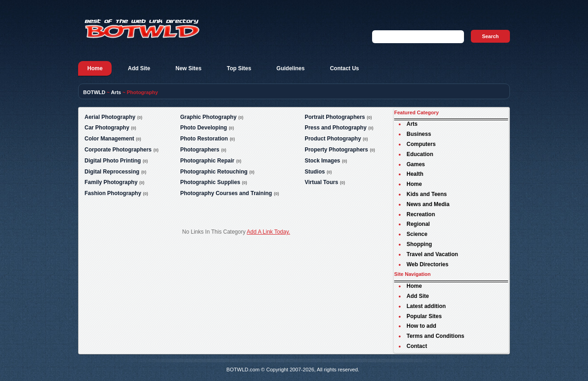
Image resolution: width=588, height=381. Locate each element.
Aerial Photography (110, 117)
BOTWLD (94, 92)
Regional (418, 224)
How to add (421, 326)
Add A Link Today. (268, 232)
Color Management (109, 139)
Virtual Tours (321, 182)
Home (95, 68)
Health (415, 174)
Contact (417, 346)
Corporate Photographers (118, 150)
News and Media (428, 204)
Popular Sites (424, 316)
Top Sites (239, 68)
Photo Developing (204, 128)
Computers (421, 144)
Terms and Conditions (435, 336)
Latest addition (426, 306)
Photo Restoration (204, 139)
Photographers (200, 150)
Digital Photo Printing (113, 161)
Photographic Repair (207, 161)
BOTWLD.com (243, 370)
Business (419, 134)
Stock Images (322, 161)
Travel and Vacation (432, 254)
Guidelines (291, 68)
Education (420, 154)
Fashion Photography (113, 193)
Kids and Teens (427, 194)
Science (417, 234)
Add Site (139, 68)
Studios (315, 172)
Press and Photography (336, 128)
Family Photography (111, 182)
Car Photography (107, 128)
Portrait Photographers (335, 117)
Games (416, 164)
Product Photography (333, 139)
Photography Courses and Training (226, 193)
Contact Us (344, 68)
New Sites (189, 68)
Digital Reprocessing (112, 172)
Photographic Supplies (210, 182)
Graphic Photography (208, 117)
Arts (116, 92)
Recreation (421, 214)
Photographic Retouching (214, 172)
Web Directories (427, 264)
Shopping (419, 244)
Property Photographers (336, 150)
